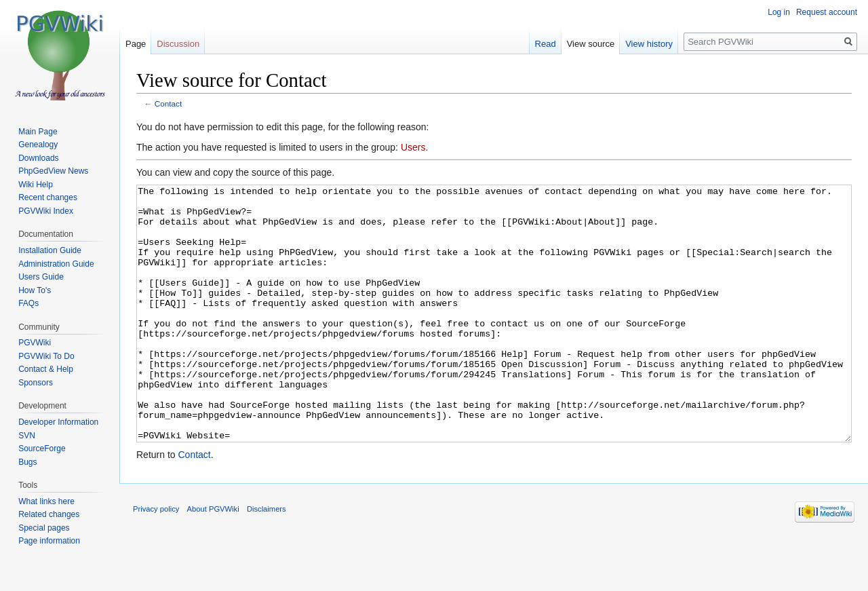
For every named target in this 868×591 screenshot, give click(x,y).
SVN (27, 436)
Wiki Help (36, 185)
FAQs (28, 303)
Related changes (49, 514)
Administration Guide (56, 264)
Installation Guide (50, 250)
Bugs (27, 462)
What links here (46, 501)
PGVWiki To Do (46, 356)
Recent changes (48, 197)
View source (591, 44)
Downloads (38, 158)
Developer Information (58, 422)
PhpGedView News (53, 171)
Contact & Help (46, 369)
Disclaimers (267, 560)
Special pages (44, 528)
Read (546, 44)
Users (413, 147)
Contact (169, 103)
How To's (35, 290)
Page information (49, 541)
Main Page (38, 132)
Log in (779, 12)
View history (649, 44)
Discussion (178, 44)
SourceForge (42, 449)
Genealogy (38, 145)
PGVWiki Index (46, 211)
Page (136, 44)
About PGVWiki (213, 560)
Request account (827, 12)
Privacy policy (156, 560)
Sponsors (36, 383)
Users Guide (41, 277)
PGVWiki (35, 343)
